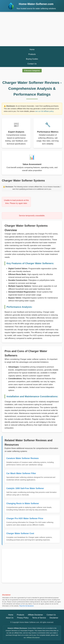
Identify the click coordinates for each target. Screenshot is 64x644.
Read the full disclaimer (27, 606)
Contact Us (32, 64)
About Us (10, 618)
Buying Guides (32, 59)
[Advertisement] (32, 29)
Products (32, 54)
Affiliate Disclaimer (35, 615)
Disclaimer (54, 618)
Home (32, 49)
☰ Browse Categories (32, 71)
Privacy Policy (23, 618)
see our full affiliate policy (44, 111)
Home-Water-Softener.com (36, 4)
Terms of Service (39, 618)
